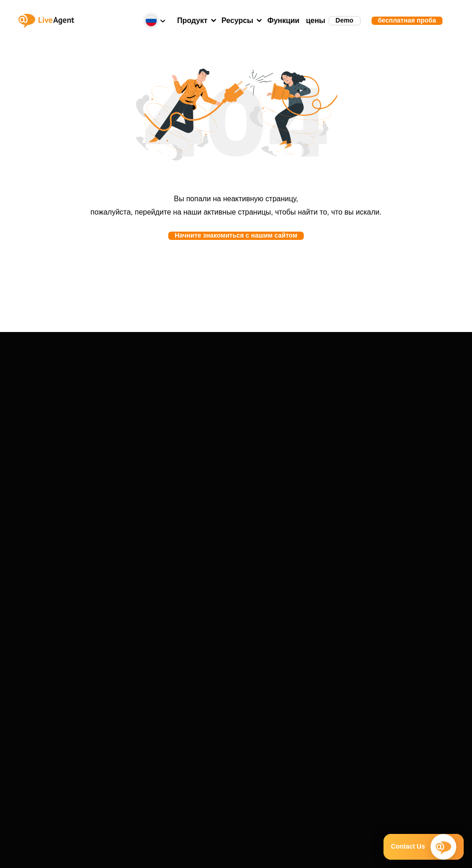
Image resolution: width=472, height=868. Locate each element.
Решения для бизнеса (236, 442)
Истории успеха (236, 408)
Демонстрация (88, 408)
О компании (162, 502)
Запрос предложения (384, 453)
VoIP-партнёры (162, 524)
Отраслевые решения (236, 431)
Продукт (192, 20)
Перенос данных (384, 419)
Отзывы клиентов (236, 419)
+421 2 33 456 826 (218, 596)
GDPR (352, 854)
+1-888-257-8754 (216, 607)
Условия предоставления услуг (115, 854)
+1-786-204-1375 (216, 618)
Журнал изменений (384, 442)
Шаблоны (310, 536)
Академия (310, 524)
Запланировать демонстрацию (241, 629)
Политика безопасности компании (205, 854)
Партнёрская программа (162, 536)
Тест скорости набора (310, 547)
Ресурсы (238, 20)
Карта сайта (382, 854)
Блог (310, 502)
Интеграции (88, 431)
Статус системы (384, 431)
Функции (283, 20)
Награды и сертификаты (162, 513)
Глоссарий (310, 513)
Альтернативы (88, 442)
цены (316, 20)
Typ (88, 453)
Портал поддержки (384, 408)
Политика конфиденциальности (296, 854)
